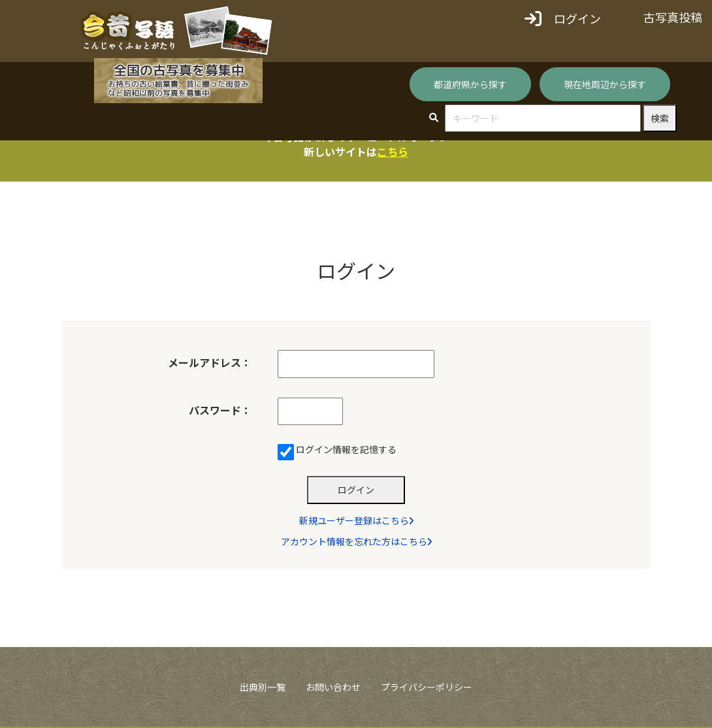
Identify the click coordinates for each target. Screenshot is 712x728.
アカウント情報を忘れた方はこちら (356, 543)
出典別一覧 (263, 688)
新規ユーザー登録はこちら (356, 521)
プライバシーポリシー (427, 688)
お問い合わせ (333, 688)
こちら (393, 151)
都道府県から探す (470, 84)
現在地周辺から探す (605, 84)
